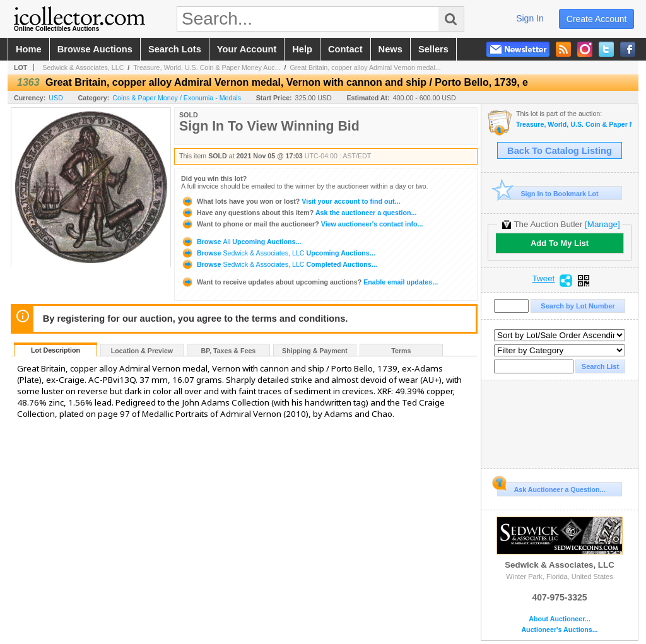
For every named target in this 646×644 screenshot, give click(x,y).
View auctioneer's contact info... (302, 224)
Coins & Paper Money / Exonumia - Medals (177, 98)
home (29, 49)
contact (345, 49)
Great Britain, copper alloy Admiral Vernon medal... (365, 67)
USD (56, 98)
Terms (401, 351)
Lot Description (56, 350)
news (391, 49)
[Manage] (602, 224)
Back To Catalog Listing (560, 151)
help (302, 49)
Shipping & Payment (315, 351)
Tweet (544, 279)
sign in (530, 18)
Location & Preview (142, 351)
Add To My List (560, 243)
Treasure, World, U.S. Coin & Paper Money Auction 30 (574, 125)
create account (597, 19)
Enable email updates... (309, 282)
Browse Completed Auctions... (279, 264)
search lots (175, 49)
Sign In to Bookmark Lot (548, 193)
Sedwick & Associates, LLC (83, 67)
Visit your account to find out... (291, 201)
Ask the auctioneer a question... (299, 213)
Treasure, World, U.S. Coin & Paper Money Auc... (207, 67)
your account (247, 49)
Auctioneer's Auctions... (559, 630)
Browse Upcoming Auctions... (241, 242)
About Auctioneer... (559, 619)
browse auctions (95, 49)
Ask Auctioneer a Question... (551, 488)
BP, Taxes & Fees (229, 351)
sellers (433, 49)
